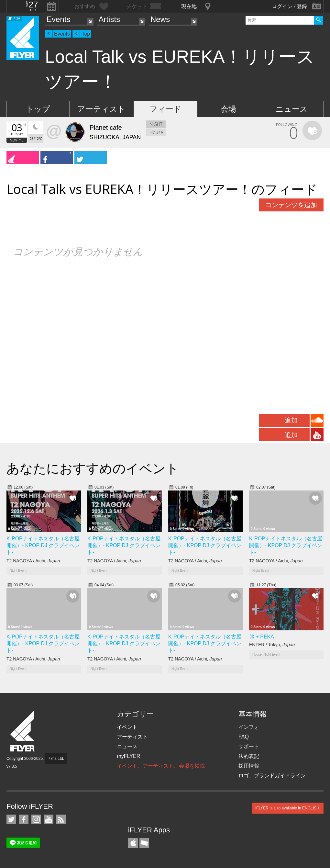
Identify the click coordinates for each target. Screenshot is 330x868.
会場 (228, 109)
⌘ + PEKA (262, 637)
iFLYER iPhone (133, 843)
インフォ (249, 727)
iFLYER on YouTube (49, 819)
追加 (291, 420)
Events (58, 19)
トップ (38, 109)
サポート (249, 746)
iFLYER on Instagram (36, 819)
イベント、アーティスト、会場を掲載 (161, 766)
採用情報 (249, 766)
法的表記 (249, 756)
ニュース (292, 109)
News (160, 19)
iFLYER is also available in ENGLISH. (288, 808)
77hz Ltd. (56, 759)
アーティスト (101, 109)
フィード (165, 109)
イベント (127, 727)
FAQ (244, 737)
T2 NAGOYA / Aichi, (33, 561)
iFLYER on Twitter (11, 819)
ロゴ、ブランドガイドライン (272, 776)
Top (86, 34)
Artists (109, 19)
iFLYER (23, 731)
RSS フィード (61, 819)
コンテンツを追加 (291, 205)
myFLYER (128, 756)
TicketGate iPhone (144, 843)
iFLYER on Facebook (24, 819)
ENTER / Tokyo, (272, 645)
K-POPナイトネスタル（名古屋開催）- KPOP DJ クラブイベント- (43, 545)
